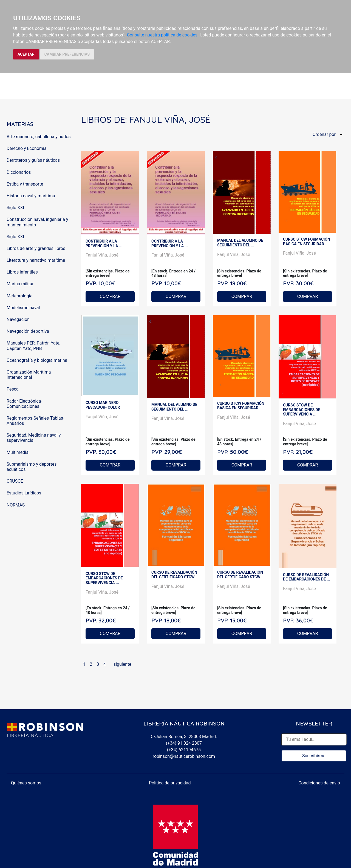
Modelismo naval (23, 308)
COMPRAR (110, 296)
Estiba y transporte (25, 184)
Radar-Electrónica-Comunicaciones (24, 404)
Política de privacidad (170, 783)
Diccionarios (19, 172)
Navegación (18, 319)
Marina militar (20, 284)
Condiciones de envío (319, 783)
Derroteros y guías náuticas (33, 160)
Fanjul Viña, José (102, 255)
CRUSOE (15, 481)
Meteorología (19, 296)
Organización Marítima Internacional (29, 375)
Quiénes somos (26, 783)
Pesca (13, 389)
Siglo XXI (15, 208)
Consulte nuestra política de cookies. (163, 35)
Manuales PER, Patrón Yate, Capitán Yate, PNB (33, 346)
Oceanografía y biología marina (37, 360)
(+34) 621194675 (184, 750)
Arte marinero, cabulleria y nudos (39, 137)
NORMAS (16, 505)
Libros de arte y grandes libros (36, 248)
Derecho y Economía (27, 148)
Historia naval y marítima (31, 196)
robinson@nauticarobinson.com (184, 756)
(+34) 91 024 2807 (184, 743)
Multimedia (18, 452)
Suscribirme (314, 756)
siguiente (122, 664)
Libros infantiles (22, 272)
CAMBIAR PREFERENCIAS (67, 54)
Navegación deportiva (28, 331)
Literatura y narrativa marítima (36, 260)
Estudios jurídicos (24, 493)
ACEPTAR (26, 54)
